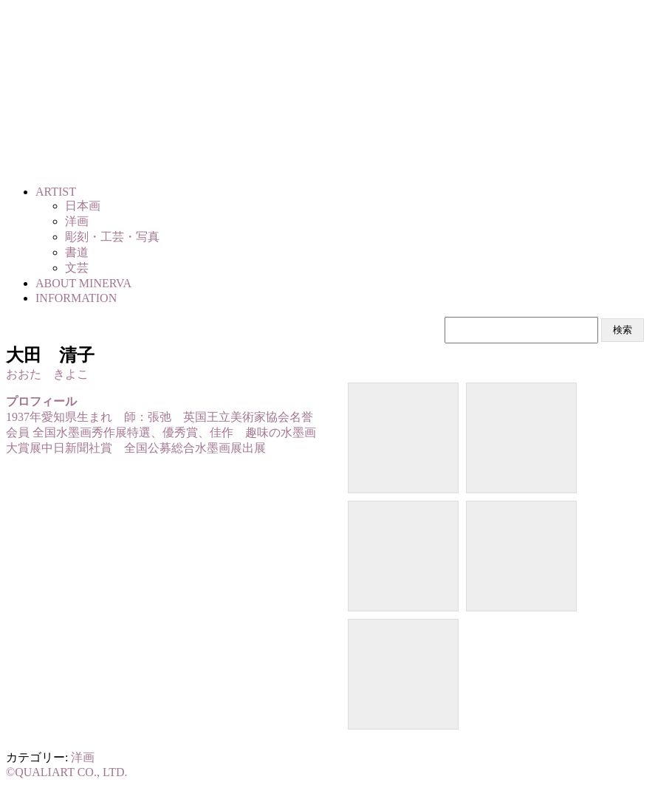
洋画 (83, 757)
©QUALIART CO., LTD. (67, 772)
